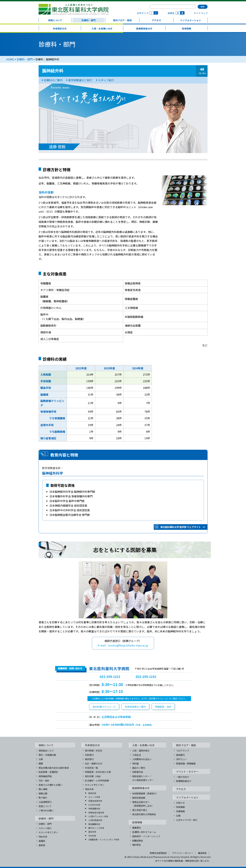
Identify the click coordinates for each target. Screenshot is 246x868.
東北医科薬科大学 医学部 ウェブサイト (181, 527)
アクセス (156, 20)
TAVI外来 (92, 836)
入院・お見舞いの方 (102, 28)
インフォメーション (191, 20)
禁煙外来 (92, 793)
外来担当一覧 (91, 768)
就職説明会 (138, 841)
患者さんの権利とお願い (50, 785)
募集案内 (137, 828)
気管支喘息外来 (95, 801)
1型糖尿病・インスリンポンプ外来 (104, 839)
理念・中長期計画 (47, 755)
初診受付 (89, 755)
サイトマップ (201, 13)
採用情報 (187, 28)
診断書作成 (138, 772)
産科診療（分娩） (94, 776)
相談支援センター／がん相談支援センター (143, 778)
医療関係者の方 (144, 28)
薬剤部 (42, 845)
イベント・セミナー (187, 771)
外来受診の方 (60, 28)
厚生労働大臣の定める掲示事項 (54, 768)
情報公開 (43, 793)
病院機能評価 (45, 776)
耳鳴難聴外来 (94, 824)
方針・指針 (44, 780)
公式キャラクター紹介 (187, 820)
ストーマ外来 (94, 797)
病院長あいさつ (46, 751)
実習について (45, 806)
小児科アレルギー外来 (98, 816)
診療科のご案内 (53, 80)
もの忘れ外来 (94, 805)
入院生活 (137, 755)
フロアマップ (183, 751)
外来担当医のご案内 (135, 707)
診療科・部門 (89, 20)
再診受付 (89, 759)
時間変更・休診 (163, 707)
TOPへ (205, 733)
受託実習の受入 (140, 810)
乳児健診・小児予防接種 (97, 780)
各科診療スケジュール (104, 707)
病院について (55, 20)
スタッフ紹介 (106, 80)
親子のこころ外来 (96, 828)
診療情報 (180, 811)
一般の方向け (183, 777)
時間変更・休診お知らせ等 (98, 772)
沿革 (41, 759)
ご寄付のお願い (46, 810)
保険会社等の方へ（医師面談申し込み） (143, 804)
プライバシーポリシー (183, 853)
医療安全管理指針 (158, 853)
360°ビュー (182, 759)
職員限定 (202, 853)
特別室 (135, 763)
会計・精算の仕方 (94, 763)
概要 (41, 763)
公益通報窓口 (45, 802)
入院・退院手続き (141, 751)
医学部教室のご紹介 (80, 80)
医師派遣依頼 (139, 798)
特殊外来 (43, 837)
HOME (10, 59)
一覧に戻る (202, 73)
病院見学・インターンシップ (146, 836)
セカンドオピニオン (48, 832)
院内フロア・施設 (122, 20)
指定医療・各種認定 (48, 772)
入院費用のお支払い (142, 759)
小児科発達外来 (95, 820)
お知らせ (180, 803)
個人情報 (43, 789)
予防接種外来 (94, 809)
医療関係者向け (184, 781)
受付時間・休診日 (94, 751)
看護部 (42, 841)
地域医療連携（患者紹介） (145, 793)
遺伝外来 (92, 832)
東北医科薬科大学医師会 (144, 814)
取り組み (43, 798)
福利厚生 (137, 845)
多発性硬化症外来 (96, 812)
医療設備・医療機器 (186, 763)
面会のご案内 (139, 768)
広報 (178, 816)
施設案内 (180, 755)
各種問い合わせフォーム (144, 832)
